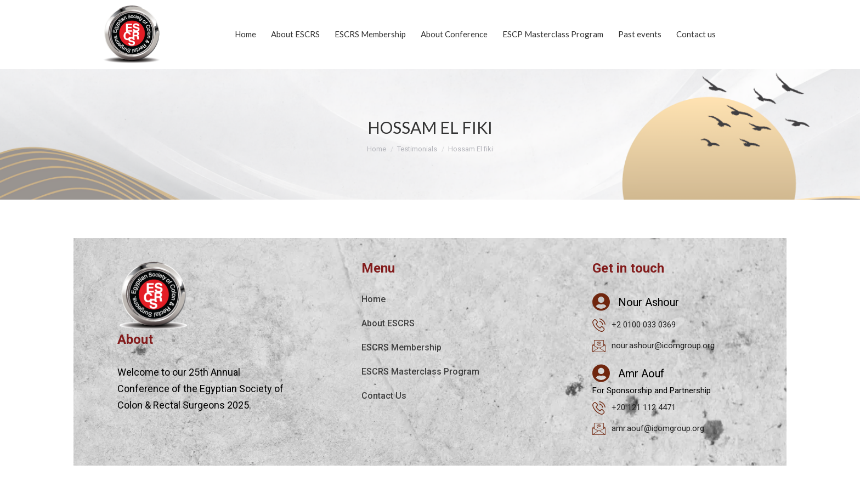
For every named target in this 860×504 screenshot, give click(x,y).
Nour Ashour (649, 302)
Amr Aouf (641, 373)
